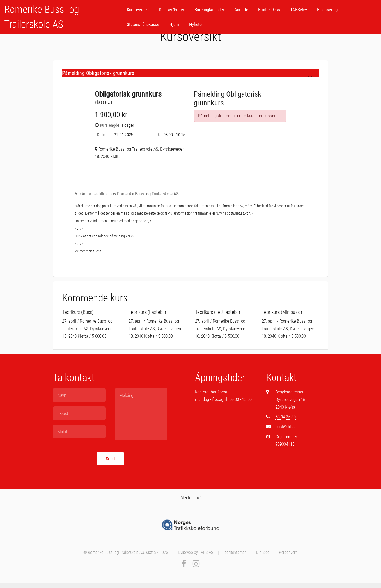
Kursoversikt (138, 10)
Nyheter (196, 24)
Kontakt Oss (269, 10)
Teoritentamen (235, 553)
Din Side (263, 553)
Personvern (288, 553)
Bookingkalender (209, 10)
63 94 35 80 (285, 417)
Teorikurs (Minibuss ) (282, 312)
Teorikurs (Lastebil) (147, 312)
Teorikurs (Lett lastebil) (218, 312)
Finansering (327, 10)
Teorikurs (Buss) (78, 312)
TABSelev (299, 10)
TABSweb (185, 553)
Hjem (174, 24)
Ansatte (241, 10)
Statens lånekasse (143, 24)
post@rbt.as (286, 427)
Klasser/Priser (172, 10)
